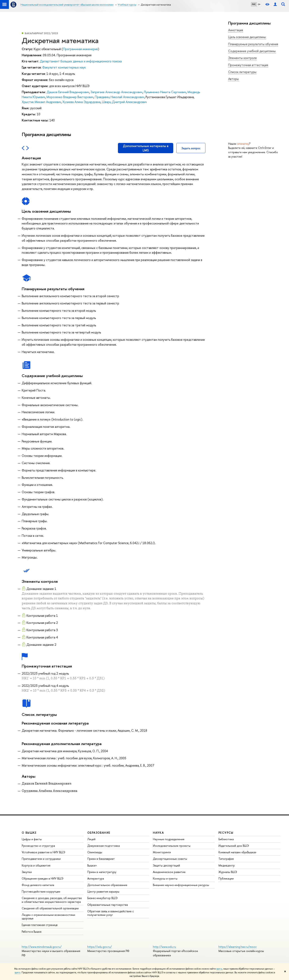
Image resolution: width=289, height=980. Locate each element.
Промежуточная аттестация (248, 65)
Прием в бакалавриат (101, 859)
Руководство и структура (38, 846)
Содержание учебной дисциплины (252, 51)
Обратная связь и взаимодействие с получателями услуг (111, 913)
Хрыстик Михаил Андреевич (41, 102)
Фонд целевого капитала (38, 885)
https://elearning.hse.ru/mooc (238, 947)
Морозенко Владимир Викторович (70, 97)
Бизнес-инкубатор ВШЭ (102, 898)
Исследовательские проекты (172, 846)
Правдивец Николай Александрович (120, 97)
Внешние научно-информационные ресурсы (181, 885)
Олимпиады (95, 852)
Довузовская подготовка (104, 846)
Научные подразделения (169, 839)
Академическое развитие (169, 872)
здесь (219, 969)
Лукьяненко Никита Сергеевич (165, 92)
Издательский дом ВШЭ (234, 846)
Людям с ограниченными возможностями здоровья (48, 917)
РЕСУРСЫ (226, 833)
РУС (254, 4)
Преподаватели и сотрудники (41, 859)
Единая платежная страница (40, 925)
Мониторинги (162, 852)
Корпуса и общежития (36, 865)
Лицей (91, 839)
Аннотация (236, 30)
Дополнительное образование (107, 885)
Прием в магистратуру (102, 872)
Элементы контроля (242, 58)
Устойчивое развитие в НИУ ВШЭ (43, 852)
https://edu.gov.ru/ (100, 947)
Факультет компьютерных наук (64, 67)
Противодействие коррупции (41, 891)
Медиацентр (227, 865)
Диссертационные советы (170, 859)
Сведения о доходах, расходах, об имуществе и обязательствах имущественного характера (52, 900)
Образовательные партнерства (108, 905)
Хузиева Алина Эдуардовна (81, 102)
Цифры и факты (32, 839)
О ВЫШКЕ (29, 833)
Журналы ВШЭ (228, 872)
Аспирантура (96, 878)
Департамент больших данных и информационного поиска (81, 61)
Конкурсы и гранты (165, 878)
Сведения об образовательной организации (50, 908)
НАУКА (158, 833)
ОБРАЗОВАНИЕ (99, 833)
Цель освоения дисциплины (247, 37)
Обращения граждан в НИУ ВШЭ (43, 878)
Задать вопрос (191, 148)
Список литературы (242, 72)
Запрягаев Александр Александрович (116, 92)
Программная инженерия (80, 49)
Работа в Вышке (32, 932)
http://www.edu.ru (164, 947)
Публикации (226, 878)
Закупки (27, 872)
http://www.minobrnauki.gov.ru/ (42, 947)
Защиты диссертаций (166, 865)
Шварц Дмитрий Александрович (124, 102)
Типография (226, 859)
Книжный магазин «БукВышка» (237, 852)
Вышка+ (92, 865)
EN (259, 4)
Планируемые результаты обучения (253, 44)
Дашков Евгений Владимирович (68, 92)
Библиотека (226, 839)
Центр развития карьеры (103, 891)
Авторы (233, 79)
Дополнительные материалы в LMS (146, 148)
